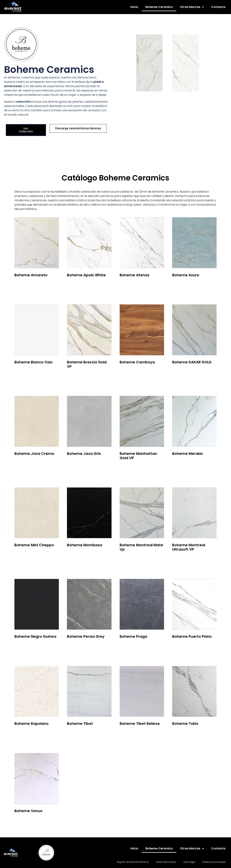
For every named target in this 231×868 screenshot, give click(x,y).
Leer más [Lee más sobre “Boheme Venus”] (24, 821)
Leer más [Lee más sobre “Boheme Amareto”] (24, 285)
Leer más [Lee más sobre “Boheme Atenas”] (129, 285)
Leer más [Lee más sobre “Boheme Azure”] (181, 285)
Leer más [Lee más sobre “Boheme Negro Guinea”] (24, 646)
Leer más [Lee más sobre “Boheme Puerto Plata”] (181, 646)
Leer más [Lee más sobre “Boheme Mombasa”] (76, 555)
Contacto (218, 7)
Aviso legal (189, 862)
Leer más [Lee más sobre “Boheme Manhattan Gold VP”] (129, 468)
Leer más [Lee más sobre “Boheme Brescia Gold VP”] (76, 376)
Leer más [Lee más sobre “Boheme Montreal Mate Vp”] (129, 559)
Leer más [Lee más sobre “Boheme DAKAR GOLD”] (181, 372)
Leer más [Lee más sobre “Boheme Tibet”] (76, 734)
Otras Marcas (192, 7)
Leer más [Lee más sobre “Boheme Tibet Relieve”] (129, 734)
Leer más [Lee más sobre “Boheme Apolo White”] (76, 285)
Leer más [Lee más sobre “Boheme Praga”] (129, 646)
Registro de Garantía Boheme (133, 862)
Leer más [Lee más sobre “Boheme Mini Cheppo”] (24, 555)
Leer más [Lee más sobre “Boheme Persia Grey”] (76, 646)
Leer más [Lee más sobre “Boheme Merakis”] (181, 464)
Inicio (134, 7)
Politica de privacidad (214, 862)
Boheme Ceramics (159, 7)
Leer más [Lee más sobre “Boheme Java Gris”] (76, 464)
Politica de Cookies (166, 862)
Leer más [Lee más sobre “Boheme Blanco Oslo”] (24, 372)
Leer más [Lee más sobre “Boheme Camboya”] (129, 372)
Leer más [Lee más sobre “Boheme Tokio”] (181, 734)
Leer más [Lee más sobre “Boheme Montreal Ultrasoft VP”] (181, 559)
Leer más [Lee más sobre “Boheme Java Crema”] (24, 464)
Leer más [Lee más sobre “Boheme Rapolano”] (24, 734)
